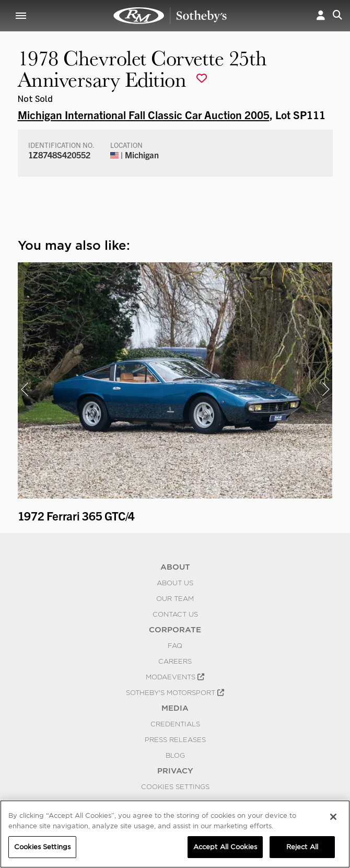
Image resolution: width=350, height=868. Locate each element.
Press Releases (175, 739)
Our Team (175, 598)
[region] (175, 834)
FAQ (175, 645)
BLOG (175, 755)
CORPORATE (175, 630)
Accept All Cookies (225, 847)
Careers (175, 661)
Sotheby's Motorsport (175, 692)
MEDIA (175, 708)
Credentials (175, 724)
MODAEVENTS (175, 677)
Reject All (302, 847)
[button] (321, 16)
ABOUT (175, 567)
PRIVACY (175, 771)
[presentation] (25, 389)
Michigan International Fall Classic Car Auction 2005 (144, 114)
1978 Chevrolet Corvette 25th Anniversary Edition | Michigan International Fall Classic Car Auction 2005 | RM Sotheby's (170, 16)
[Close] (333, 817)
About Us (175, 583)
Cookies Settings (175, 786)
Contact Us (175, 614)
